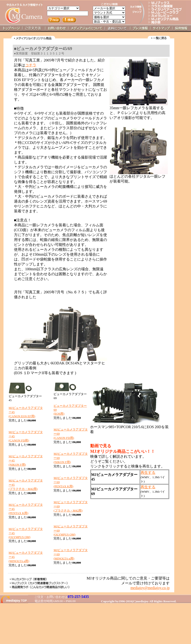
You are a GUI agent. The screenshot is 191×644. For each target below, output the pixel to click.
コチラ (31, 65)
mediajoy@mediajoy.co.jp (150, 588)
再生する (148, 473)
